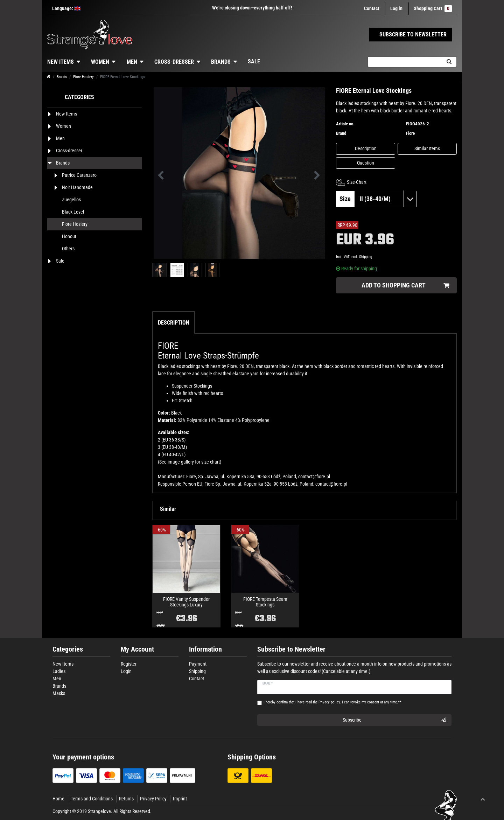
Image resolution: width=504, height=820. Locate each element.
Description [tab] (174, 323)
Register (129, 664)
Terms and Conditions (92, 799)
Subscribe (395, 720)
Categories (68, 649)
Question (366, 163)
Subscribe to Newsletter (291, 649)
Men (132, 62)
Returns (126, 799)
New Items (61, 62)
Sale (254, 61)
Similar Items (427, 148)
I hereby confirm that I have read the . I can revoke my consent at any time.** (332, 702)
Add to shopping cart (405, 286)
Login (126, 671)
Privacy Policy (153, 799)
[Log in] (396, 9)
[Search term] (405, 62)
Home (58, 799)
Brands (221, 62)
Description (366, 148)
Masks (59, 693)
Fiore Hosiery (83, 77)
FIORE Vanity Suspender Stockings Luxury (186, 602)
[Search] (449, 62)
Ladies (59, 671)
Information (205, 649)
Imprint (180, 799)
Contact (372, 8)
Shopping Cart (433, 9)
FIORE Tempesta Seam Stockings (265, 602)
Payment (198, 664)
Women (100, 62)
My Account (137, 649)
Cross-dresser (174, 62)
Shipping (366, 257)
